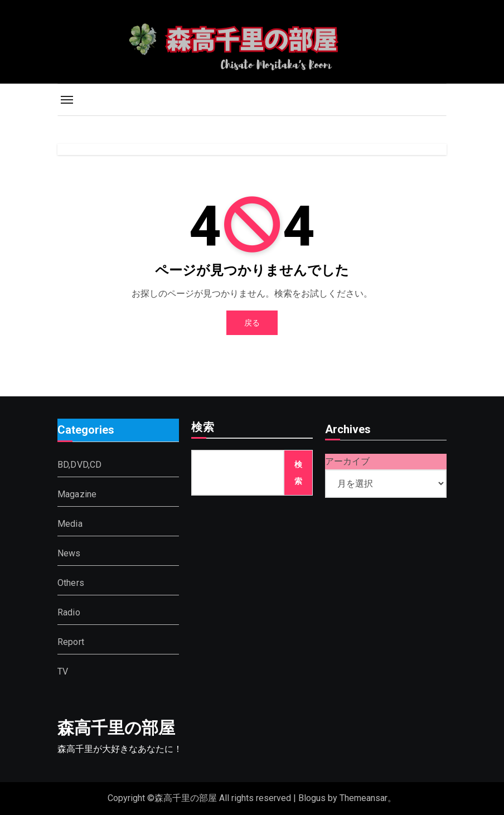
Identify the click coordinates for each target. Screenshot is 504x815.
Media (70, 523)
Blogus (312, 798)
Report (71, 641)
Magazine (77, 494)
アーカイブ (347, 461)
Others (71, 582)
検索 (203, 428)
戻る (252, 323)
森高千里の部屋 (116, 728)
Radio (69, 612)
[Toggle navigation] (67, 100)
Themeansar (364, 798)
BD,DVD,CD (80, 464)
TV (63, 671)
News (69, 553)
